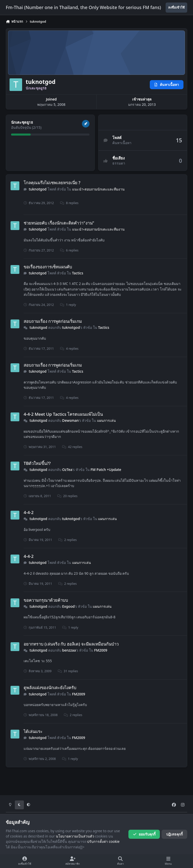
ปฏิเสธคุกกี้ (174, 834)
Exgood (68, 606)
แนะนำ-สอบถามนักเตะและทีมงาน (99, 189)
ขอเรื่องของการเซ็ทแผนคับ (48, 267)
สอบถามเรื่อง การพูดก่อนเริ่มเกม (53, 321)
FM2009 (101, 650)
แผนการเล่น (106, 420)
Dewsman (70, 420)
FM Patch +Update (106, 470)
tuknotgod (38, 189)
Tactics (78, 273)
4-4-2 (29, 512)
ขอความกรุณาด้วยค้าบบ (46, 600)
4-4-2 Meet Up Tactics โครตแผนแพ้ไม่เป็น (63, 414)
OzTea (67, 470)
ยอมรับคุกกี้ (144, 834)
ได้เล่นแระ (33, 731)
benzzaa (69, 650)
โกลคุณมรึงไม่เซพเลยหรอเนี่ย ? (52, 183)
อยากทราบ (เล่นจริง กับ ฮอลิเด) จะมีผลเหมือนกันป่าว (71, 644)
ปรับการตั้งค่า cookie (103, 841)
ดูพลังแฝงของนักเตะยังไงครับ (50, 687)
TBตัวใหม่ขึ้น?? (37, 463)
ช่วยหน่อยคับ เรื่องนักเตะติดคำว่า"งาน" (59, 223)
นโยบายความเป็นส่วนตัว (75, 836)
